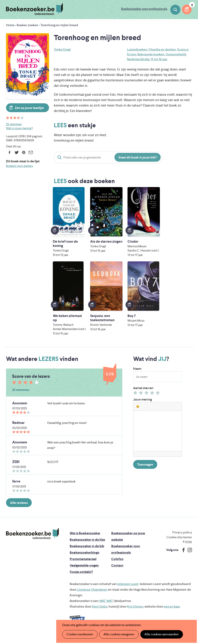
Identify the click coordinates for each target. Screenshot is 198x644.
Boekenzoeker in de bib (87, 550)
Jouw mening (142, 404)
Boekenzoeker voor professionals (144, 9)
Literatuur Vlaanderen (92, 594)
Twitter (17, 152)
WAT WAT (106, 605)
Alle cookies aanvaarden (161, 634)
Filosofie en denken (162, 49)
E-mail (31, 152)
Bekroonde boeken (151, 54)
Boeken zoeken (175, 10)
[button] (138, 411)
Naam (137, 373)
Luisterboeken (137, 49)
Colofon (117, 563)
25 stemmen (14, 124)
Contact (117, 570)
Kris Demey (135, 611)
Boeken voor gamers (19, 166)
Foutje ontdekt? (81, 576)
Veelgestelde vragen (84, 570)
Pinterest (24, 152)
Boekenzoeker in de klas (87, 544)
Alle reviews (19, 507)
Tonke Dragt (62, 49)
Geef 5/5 (158, 398)
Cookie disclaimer (179, 541)
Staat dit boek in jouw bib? (138, 157)
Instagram (188, 554)
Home (10, 25)
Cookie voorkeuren (80, 634)
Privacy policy (182, 537)
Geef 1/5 (136, 398)
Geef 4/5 (153, 398)
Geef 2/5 (141, 398)
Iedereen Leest (128, 588)
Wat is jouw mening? (19, 128)
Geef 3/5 (147, 398)
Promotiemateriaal (83, 563)
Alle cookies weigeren (119, 634)
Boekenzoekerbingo (85, 557)
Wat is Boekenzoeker (85, 537)
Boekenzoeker (34, 9)
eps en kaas (172, 611)
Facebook (10, 152)
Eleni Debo (100, 611)
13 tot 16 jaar (159, 59)
